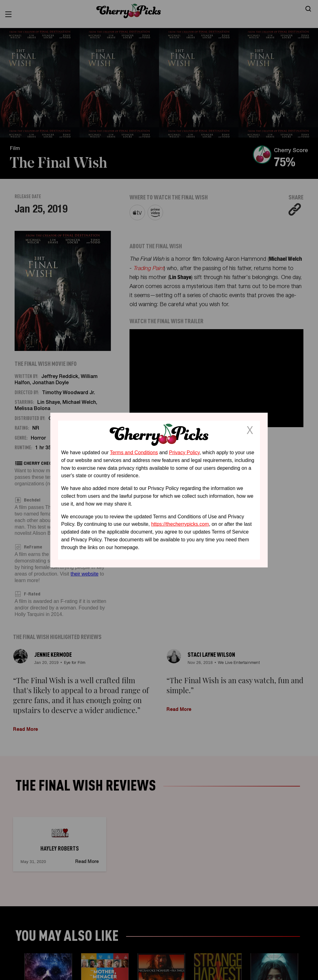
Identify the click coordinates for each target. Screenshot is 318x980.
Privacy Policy (184, 453)
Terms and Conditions (134, 453)
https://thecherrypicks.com (180, 524)
